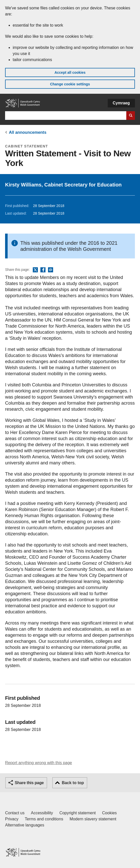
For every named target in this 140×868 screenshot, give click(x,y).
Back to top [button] (73, 783)
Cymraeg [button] (121, 103)
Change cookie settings (70, 84)
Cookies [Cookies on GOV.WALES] (110, 813)
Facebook (43, 270)
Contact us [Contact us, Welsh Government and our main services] (15, 813)
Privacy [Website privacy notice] (12, 819)
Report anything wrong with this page (38, 763)
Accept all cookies (70, 72)
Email (51, 270)
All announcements (28, 132)
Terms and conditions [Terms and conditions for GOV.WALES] (44, 819)
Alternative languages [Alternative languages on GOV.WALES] (25, 825)
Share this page (29, 783)
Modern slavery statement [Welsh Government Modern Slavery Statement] (93, 819)
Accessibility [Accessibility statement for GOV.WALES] (42, 813)
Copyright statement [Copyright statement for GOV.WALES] (78, 813)
